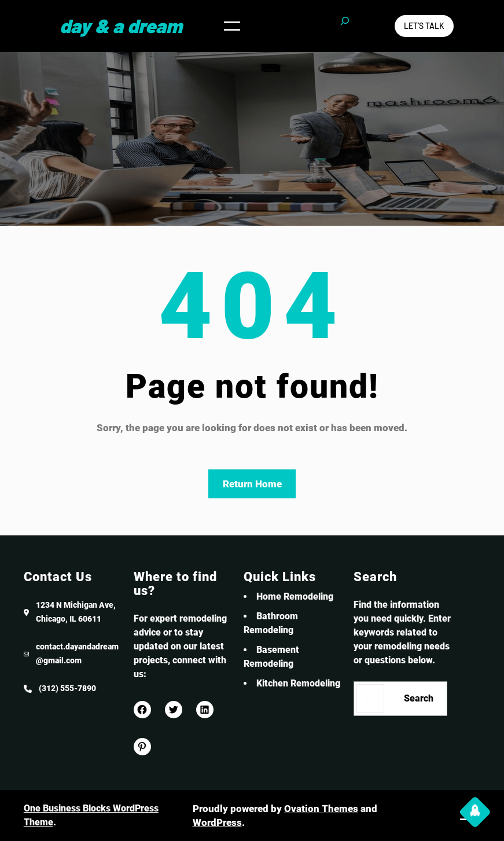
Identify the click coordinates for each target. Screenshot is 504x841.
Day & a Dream (121, 25)
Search (419, 698)
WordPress (217, 822)
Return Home (252, 484)
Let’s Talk (424, 26)
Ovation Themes (321, 809)
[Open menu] (232, 26)
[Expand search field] (345, 26)
